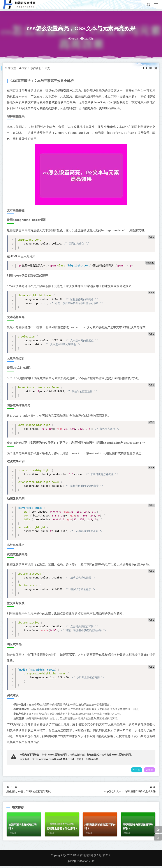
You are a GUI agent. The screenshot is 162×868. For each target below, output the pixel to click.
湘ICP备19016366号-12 (81, 863)
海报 (148, 771)
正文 (51, 68)
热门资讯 (38, 68)
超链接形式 (94, 755)
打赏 (134, 771)
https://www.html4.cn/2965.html (54, 759)
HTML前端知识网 (59, 755)
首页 (27, 68)
